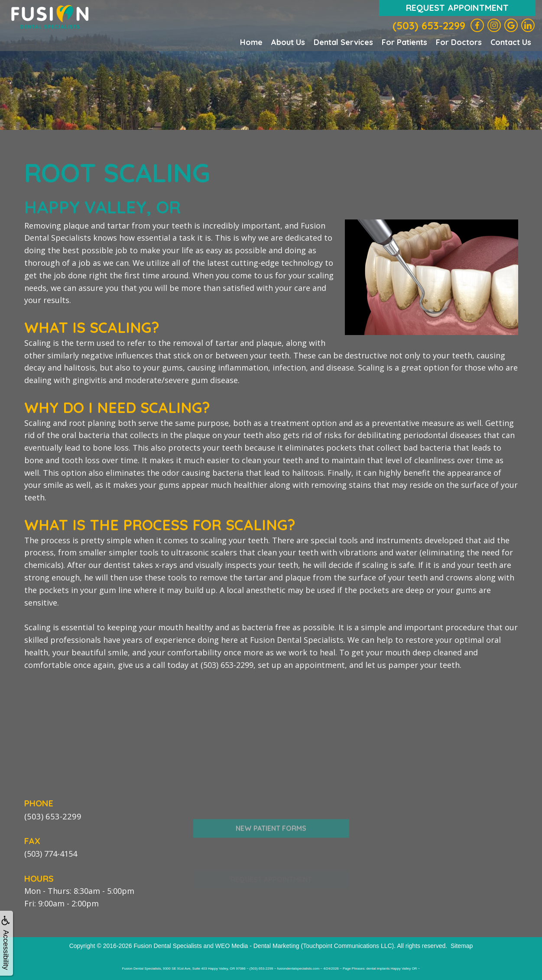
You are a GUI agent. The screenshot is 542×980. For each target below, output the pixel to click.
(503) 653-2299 (429, 26)
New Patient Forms (271, 845)
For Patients (404, 42)
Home (251, 42)
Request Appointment (457, 8)
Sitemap (462, 945)
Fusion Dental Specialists (168, 945)
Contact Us (511, 42)
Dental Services (343, 42)
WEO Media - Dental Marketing (257, 945)
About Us (288, 42)
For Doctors (459, 42)
